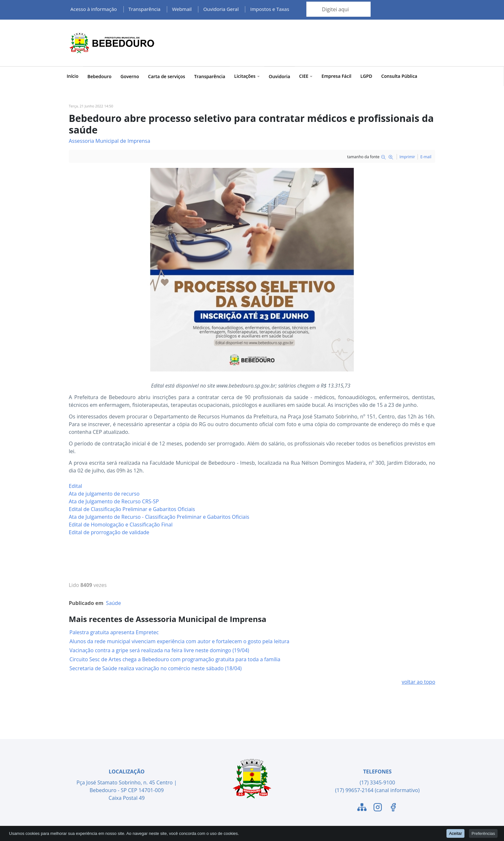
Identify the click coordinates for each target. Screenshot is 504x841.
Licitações (247, 76)
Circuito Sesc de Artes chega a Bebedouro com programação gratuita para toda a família (175, 659)
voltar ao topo (419, 682)
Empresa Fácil (336, 76)
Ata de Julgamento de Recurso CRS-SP (114, 501)
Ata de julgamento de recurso (104, 494)
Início (73, 76)
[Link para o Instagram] (378, 808)
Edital (75, 486)
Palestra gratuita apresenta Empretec (114, 632)
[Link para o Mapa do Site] (362, 808)
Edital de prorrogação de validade (109, 532)
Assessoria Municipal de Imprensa (109, 141)
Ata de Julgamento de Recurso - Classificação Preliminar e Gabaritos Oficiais (159, 517)
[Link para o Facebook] (393, 808)
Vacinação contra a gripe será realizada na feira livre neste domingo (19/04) (159, 650)
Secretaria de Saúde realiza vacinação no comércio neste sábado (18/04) (156, 668)
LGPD (366, 76)
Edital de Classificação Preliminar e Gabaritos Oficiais (132, 509)
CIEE (306, 76)
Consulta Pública (399, 76)
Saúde (113, 603)
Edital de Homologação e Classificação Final (121, 525)
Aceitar (455, 833)
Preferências (483, 833)
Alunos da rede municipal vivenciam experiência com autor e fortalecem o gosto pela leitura (179, 641)
